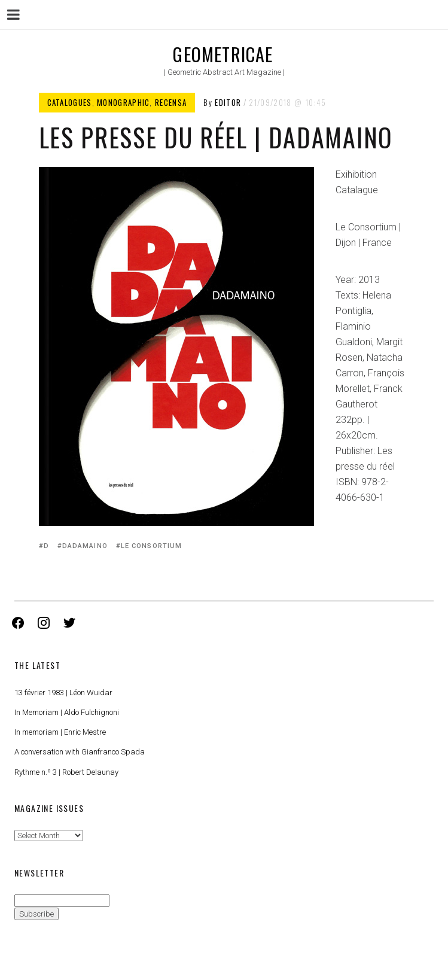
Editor (228, 102)
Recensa (171, 102)
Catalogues (70, 102)
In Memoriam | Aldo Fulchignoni (67, 712)
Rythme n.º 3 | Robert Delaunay (66, 772)
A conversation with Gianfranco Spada (80, 752)
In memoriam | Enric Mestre (60, 732)
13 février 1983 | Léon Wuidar (63, 693)
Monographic (123, 102)
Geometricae (223, 54)
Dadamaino (85, 546)
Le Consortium (151, 546)
